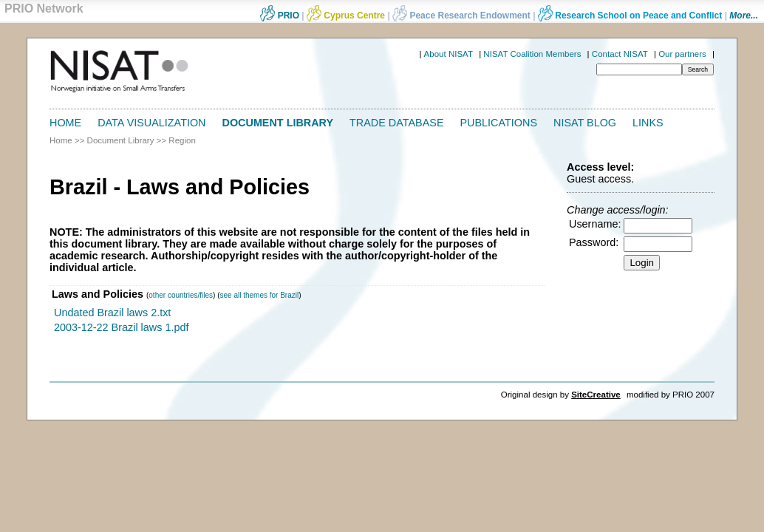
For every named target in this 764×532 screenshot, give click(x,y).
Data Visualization (151, 123)
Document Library (278, 123)
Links (648, 123)
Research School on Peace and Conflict (630, 16)
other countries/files (181, 295)
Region (182, 140)
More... (744, 16)
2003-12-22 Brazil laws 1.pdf (121, 327)
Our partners (682, 54)
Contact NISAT (620, 54)
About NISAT (448, 54)
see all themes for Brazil (259, 295)
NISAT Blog (585, 123)
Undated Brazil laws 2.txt (112, 313)
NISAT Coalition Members (532, 54)
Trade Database (396, 123)
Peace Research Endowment (463, 16)
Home (65, 123)
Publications (499, 123)
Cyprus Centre (346, 16)
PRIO (280, 16)
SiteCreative (596, 395)
